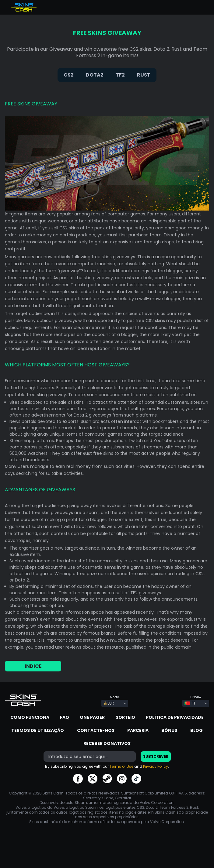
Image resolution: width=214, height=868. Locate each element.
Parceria (138, 730)
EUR (109, 703)
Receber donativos (107, 743)
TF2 (120, 75)
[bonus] (90, 756)
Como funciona (30, 717)
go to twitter (93, 779)
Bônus (169, 730)
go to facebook (78, 779)
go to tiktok (136, 779)
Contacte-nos (96, 730)
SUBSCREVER (156, 756)
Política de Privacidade (175, 717)
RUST (144, 75)
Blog (196, 730)
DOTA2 (95, 75)
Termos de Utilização (38, 730)
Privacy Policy (156, 766)
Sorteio (125, 717)
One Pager (92, 717)
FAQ (65, 717)
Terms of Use (121, 766)
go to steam (107, 779)
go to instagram (122, 779)
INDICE (33, 666)
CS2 (69, 75)
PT (190, 703)
